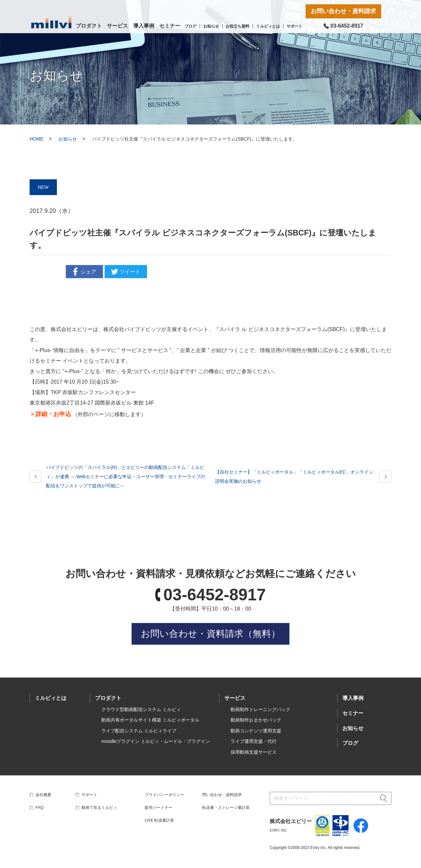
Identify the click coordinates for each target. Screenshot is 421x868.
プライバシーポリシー (164, 795)
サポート (294, 26)
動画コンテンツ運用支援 (256, 731)
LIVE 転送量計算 (159, 820)
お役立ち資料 (237, 26)
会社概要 (43, 795)
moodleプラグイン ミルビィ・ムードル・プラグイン (156, 741)
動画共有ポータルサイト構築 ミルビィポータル (150, 720)
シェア (84, 272)
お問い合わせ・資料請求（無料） (210, 634)
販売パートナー (159, 808)
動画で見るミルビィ (99, 808)
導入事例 (144, 26)
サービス (117, 26)
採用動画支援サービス (254, 752)
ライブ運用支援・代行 (254, 741)
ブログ (190, 26)
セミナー (170, 26)
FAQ (39, 808)
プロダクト (89, 26)
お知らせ (211, 26)
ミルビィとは (268, 26)
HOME (37, 139)
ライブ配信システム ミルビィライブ (139, 731)
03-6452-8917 (215, 595)
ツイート (125, 272)
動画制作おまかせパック (256, 720)
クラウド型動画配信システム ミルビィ (141, 709)
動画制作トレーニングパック (260, 709)
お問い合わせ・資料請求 (343, 11)
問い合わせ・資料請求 (222, 795)
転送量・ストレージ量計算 (226, 808)
